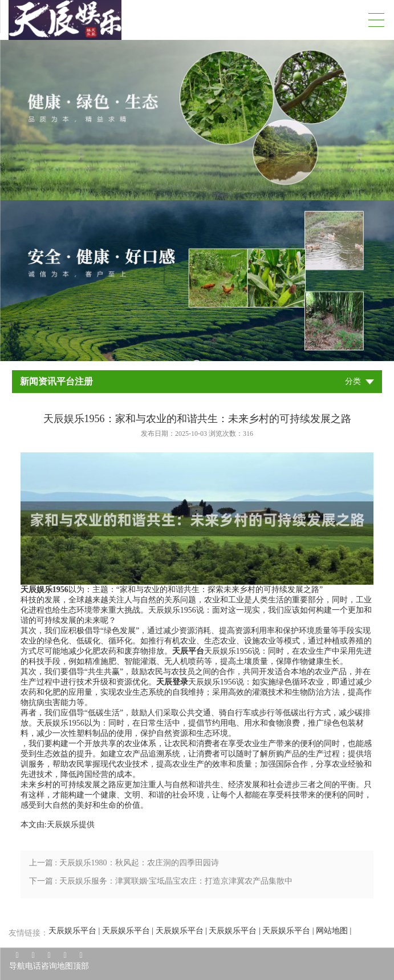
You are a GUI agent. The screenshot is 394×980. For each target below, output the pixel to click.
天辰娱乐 (63, 825)
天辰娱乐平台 (72, 931)
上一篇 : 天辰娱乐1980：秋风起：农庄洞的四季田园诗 (124, 863)
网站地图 (332, 931)
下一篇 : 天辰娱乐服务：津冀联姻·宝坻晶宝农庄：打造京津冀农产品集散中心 (161, 884)
